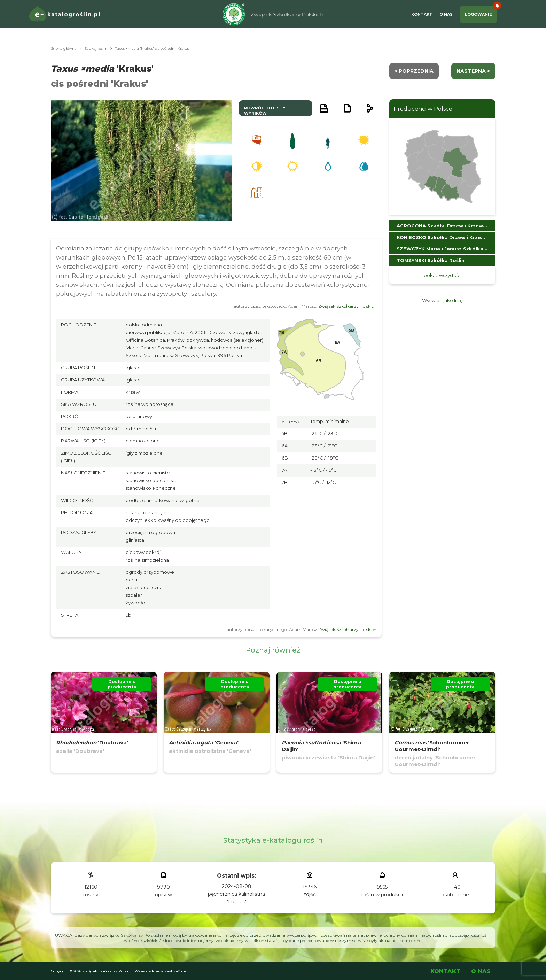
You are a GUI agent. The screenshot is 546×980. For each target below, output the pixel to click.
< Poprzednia (414, 71)
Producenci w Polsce (423, 109)
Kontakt (422, 14)
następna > (473, 71)
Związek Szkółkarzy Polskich (347, 306)
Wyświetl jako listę (442, 300)
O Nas (446, 14)
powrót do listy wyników (265, 111)
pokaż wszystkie (442, 275)
